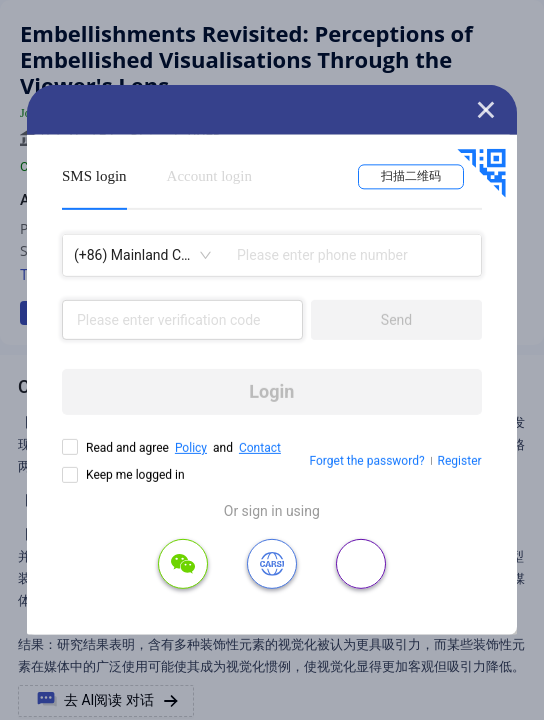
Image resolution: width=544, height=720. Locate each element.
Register (460, 461)
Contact (260, 448)
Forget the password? (367, 461)
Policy (191, 448)
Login (271, 391)
